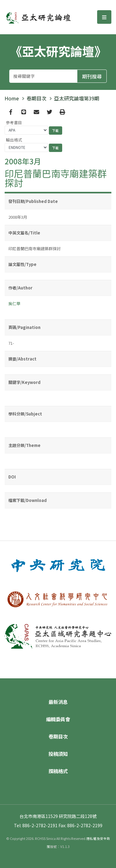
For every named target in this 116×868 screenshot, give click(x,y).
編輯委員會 (58, 719)
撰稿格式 (58, 771)
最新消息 (58, 702)
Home (12, 98)
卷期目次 (37, 98)
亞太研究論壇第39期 (77, 98)
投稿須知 (58, 754)
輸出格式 (14, 140)
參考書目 (14, 122)
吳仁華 (14, 303)
